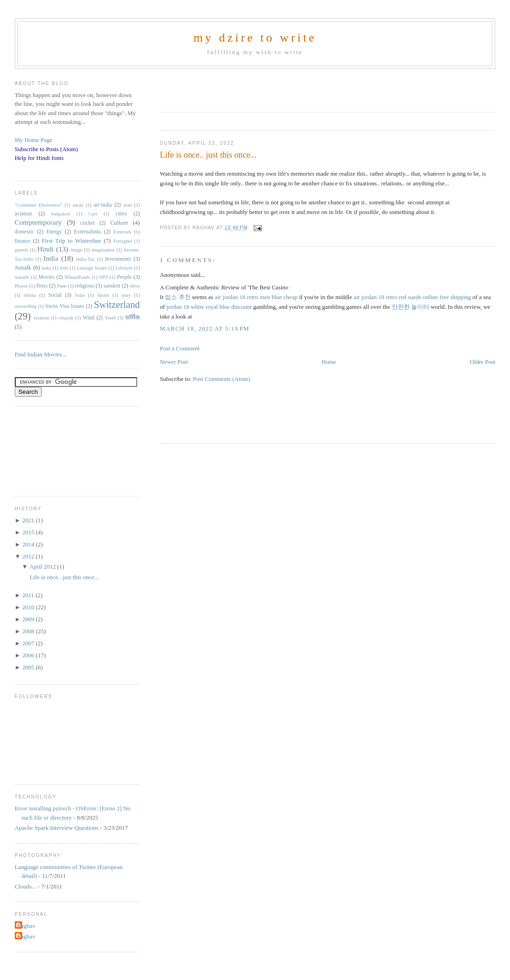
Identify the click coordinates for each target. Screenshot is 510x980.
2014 (29, 544)
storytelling (26, 306)
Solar (80, 295)
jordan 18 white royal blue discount (209, 307)
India (51, 258)
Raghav (26, 926)
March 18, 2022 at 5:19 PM (205, 328)
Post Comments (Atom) (222, 379)
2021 (29, 520)
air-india (103, 205)
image (76, 250)
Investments (118, 259)
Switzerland (117, 304)
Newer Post (174, 362)
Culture (119, 223)
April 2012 (43, 567)
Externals (122, 232)
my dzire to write (255, 38)
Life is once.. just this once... (208, 155)
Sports (103, 295)
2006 (29, 655)
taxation (41, 318)
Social (55, 295)
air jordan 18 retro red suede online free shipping (412, 297)
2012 (29, 556)
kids (64, 268)
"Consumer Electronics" (39, 205)
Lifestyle (124, 268)
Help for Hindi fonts (39, 158)
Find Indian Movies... (41, 354)
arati (127, 205)
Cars (93, 214)
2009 (29, 619)
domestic (24, 232)
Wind (89, 318)
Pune (62, 286)
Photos (21, 286)
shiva (135, 286)
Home (329, 362)
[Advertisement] (268, 87)
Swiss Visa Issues (65, 306)
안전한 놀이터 (410, 307)
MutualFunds (77, 277)
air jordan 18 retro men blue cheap (256, 297)
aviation (24, 214)
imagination (103, 250)
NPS (104, 277)
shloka (30, 295)
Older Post (483, 362)
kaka (47, 268)
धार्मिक (133, 317)
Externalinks (88, 232)
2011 (29, 595)
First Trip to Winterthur (71, 241)
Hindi (46, 249)
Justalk (23, 267)
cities (121, 214)
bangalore (61, 214)
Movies (46, 277)
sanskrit (112, 286)
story (126, 295)
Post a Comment (180, 348)
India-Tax (85, 259)
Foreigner (122, 241)
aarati (78, 205)
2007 (29, 643)
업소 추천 (178, 297)
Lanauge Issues (92, 268)
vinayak (66, 318)
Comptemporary (38, 222)
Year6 (110, 318)
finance (23, 241)
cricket (88, 223)
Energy (54, 232)
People (124, 277)
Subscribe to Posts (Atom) (46, 149)
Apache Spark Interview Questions (57, 828)
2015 (29, 532)
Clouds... (26, 886)
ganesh (21, 250)
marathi (22, 277)
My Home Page (34, 140)
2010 (29, 607)
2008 (29, 631)
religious (85, 286)
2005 (29, 667)
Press (42, 286)
